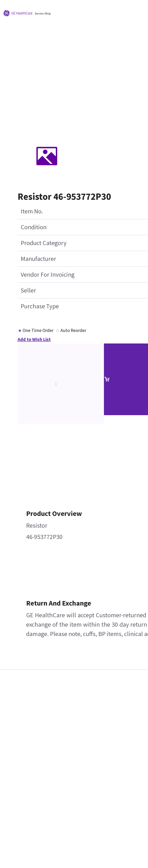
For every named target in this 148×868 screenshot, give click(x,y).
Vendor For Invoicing (48, 275)
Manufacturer (38, 259)
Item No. (32, 211)
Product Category (44, 243)
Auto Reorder (73, 330)
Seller (28, 290)
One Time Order (38, 330)
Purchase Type (40, 306)
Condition (34, 227)
